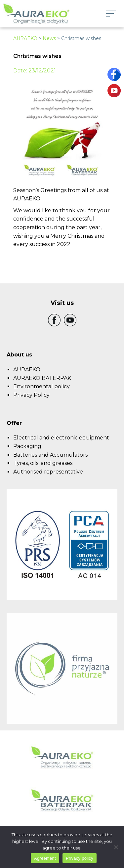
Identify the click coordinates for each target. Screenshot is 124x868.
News (49, 38)
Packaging (27, 446)
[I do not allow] (116, 847)
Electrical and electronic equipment (61, 438)
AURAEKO (25, 38)
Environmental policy (41, 386)
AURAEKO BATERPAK (42, 378)
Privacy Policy (31, 395)
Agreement (45, 858)
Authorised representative (48, 472)
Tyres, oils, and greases (43, 463)
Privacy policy (80, 858)
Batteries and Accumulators (50, 455)
